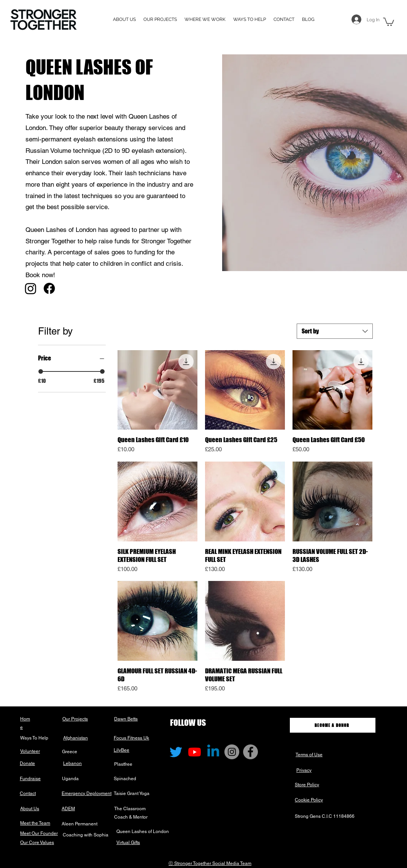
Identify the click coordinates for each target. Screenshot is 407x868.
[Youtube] (195, 752)
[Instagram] (31, 288)
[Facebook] (49, 288)
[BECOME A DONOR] (333, 725)
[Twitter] (176, 752)
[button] (205, 19)
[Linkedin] (213, 752)
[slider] (41, 371)
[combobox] (335, 331)
